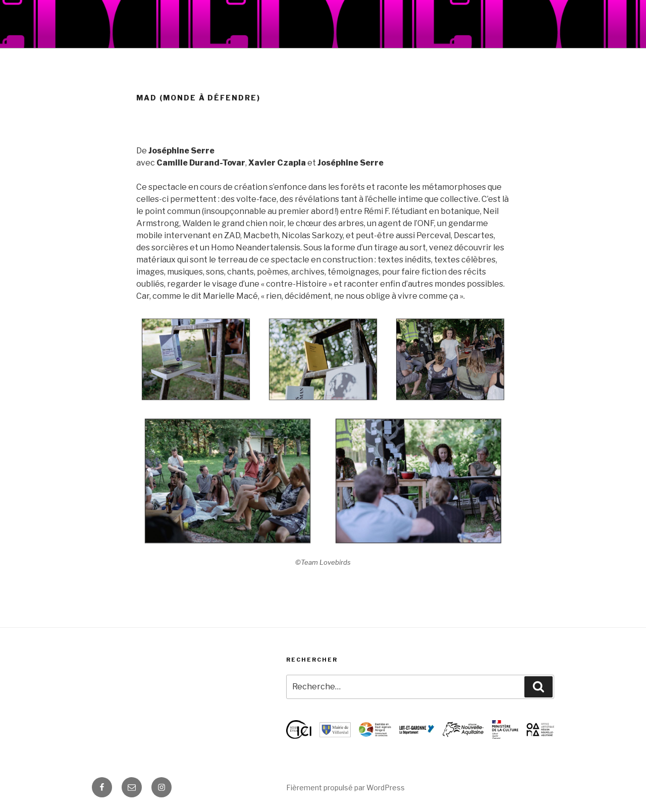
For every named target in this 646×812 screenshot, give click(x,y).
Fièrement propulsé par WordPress (345, 788)
